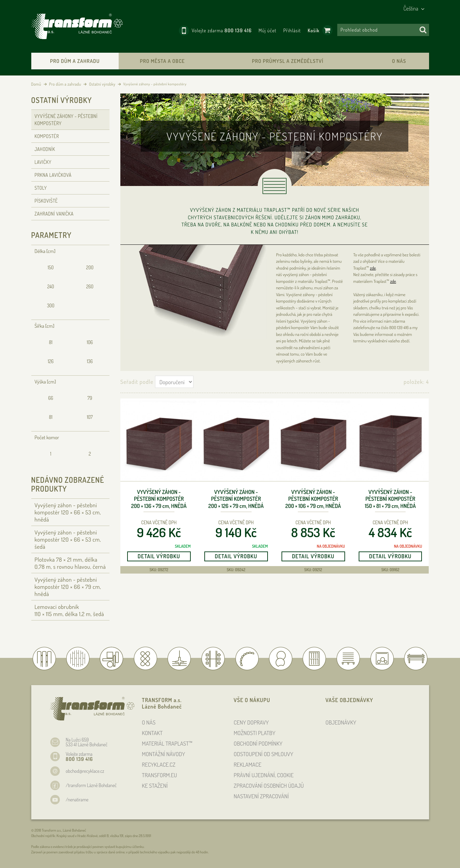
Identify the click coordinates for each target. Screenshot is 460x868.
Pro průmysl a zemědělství (288, 61)
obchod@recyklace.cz (85, 771)
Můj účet (267, 30)
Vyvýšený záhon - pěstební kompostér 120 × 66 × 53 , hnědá (68, 512)
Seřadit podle (137, 382)
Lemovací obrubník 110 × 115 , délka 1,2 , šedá (69, 610)
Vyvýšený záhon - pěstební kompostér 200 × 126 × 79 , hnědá (236, 499)
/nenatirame (77, 799)
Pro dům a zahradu (75, 61)
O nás (399, 61)
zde (373, 268)
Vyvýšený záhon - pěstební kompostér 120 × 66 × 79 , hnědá (68, 587)
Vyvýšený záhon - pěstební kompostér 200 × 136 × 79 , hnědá (159, 499)
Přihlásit (292, 30)
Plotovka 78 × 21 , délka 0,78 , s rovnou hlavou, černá (70, 563)
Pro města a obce (163, 61)
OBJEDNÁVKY (341, 722)
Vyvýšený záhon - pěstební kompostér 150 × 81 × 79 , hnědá (390, 499)
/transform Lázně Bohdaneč (91, 785)
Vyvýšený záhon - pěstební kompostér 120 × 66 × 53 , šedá (68, 539)
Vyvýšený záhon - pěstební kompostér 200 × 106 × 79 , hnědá (313, 499)
